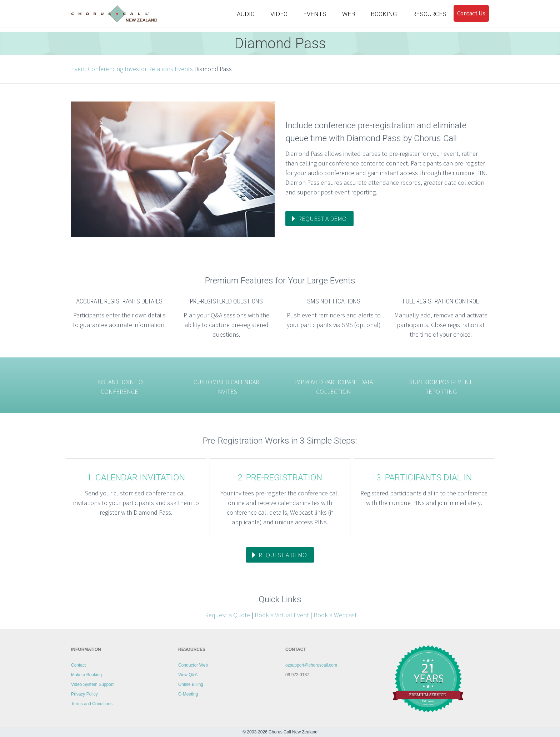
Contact (78, 665)
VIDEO (279, 14)
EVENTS (315, 14)
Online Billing (191, 684)
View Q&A (188, 675)
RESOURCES (429, 14)
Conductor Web (193, 665)
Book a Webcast (335, 615)
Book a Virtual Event (282, 615)
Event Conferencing (97, 69)
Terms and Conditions (92, 704)
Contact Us (471, 13)
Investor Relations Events (159, 69)
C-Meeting (188, 694)
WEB (349, 14)
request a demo (322, 219)
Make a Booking (86, 675)
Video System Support (92, 684)
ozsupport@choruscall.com (311, 665)
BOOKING (384, 14)
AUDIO (246, 14)
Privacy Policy (84, 694)
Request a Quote (227, 615)
